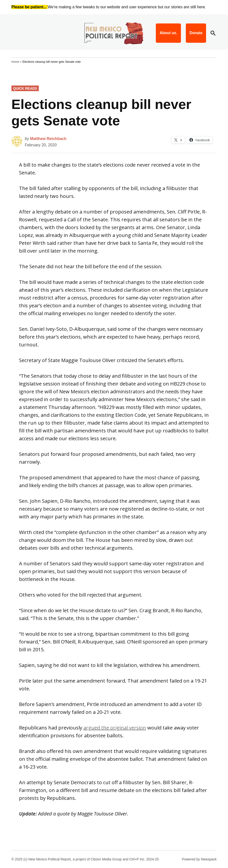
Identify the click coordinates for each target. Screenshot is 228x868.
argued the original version (115, 728)
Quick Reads (25, 88)
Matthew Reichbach (48, 139)
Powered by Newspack (199, 859)
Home (15, 62)
